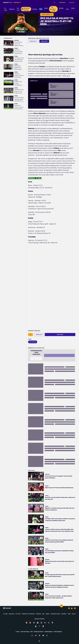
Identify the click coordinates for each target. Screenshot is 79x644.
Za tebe (5, 614)
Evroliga (39, 614)
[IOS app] (72, 608)
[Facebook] (39, 635)
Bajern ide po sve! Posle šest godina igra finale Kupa (59, 488)
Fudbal (16, 48)
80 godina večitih (56, 614)
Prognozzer (62, 3)
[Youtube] (43, 635)
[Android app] (69, 608)
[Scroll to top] (61, 606)
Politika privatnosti (39, 632)
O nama (18, 632)
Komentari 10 (33, 41)
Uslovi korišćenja (25, 632)
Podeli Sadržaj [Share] (47, 15)
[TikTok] (47, 635)
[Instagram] (32, 635)
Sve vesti (18, 614)
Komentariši (44, 41)
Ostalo (74, 614)
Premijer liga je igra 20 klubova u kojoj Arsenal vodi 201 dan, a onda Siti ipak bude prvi (60, 575)
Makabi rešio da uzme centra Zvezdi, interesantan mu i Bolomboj (60, 562)
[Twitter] (36, 635)
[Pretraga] (54, 3)
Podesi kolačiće (58, 632)
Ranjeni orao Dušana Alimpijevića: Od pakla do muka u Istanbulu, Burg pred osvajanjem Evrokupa (60, 586)
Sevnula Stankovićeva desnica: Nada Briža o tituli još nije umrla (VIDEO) (59, 552)
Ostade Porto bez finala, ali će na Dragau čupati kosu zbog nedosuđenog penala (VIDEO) (19, 91)
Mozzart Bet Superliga (28, 614)
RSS (32, 632)
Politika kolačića (49, 632)
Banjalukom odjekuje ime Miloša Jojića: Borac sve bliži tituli (18, 67)
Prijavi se (72, 3)
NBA (43, 614)
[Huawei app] (75, 608)
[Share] (30, 335)
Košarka (17, 40)
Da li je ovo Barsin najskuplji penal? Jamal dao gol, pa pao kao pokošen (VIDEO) (19, 99)
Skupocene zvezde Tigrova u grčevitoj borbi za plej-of (19, 107)
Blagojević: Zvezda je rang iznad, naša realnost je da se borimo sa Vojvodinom (60, 509)
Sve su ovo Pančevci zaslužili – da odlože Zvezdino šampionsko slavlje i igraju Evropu (58, 597)
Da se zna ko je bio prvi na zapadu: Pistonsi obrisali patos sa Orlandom (19, 44)
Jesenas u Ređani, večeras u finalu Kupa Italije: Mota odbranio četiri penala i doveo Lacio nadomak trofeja (19, 75)
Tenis (69, 614)
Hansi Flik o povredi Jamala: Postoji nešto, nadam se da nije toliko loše (19, 52)
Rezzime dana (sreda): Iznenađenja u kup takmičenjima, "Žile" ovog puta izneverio (18, 83)
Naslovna (12, 614)
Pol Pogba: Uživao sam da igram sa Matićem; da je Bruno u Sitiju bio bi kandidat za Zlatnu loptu (19, 60)
